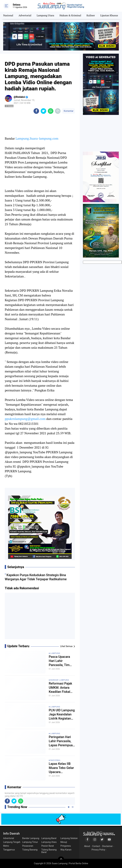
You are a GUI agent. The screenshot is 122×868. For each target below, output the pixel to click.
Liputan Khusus (109, 15)
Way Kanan (66, 850)
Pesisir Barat (48, 846)
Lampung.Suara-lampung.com (37, 138)
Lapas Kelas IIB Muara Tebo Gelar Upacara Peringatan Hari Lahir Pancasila (61, 768)
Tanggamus (9, 850)
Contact (96, 846)
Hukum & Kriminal (70, 15)
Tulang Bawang (30, 850)
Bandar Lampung (60, 680)
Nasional (8, 15)
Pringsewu (66, 846)
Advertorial (25, 15)
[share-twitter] (43, 111)
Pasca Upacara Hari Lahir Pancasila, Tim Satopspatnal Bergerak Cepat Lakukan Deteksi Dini (60, 661)
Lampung (55, 653)
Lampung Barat (49, 838)
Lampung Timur (30, 842)
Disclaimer (107, 846)
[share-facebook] (36, 111)
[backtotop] (61, 860)
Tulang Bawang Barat (49, 851)
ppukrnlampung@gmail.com (25, 419)
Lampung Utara (45, 15)
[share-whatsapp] (51, 111)
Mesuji (64, 842)
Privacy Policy (98, 850)
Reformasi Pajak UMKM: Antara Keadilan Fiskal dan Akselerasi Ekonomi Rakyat (60, 688)
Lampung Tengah (12, 842)
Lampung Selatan (69, 838)
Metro (6, 846)
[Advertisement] (40, 617)
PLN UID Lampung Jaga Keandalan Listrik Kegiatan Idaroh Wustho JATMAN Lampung (62, 714)
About (87, 846)
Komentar (69, 111)
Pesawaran (28, 846)
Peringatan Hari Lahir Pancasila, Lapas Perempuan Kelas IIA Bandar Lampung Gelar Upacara (62, 741)
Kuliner (91, 15)
